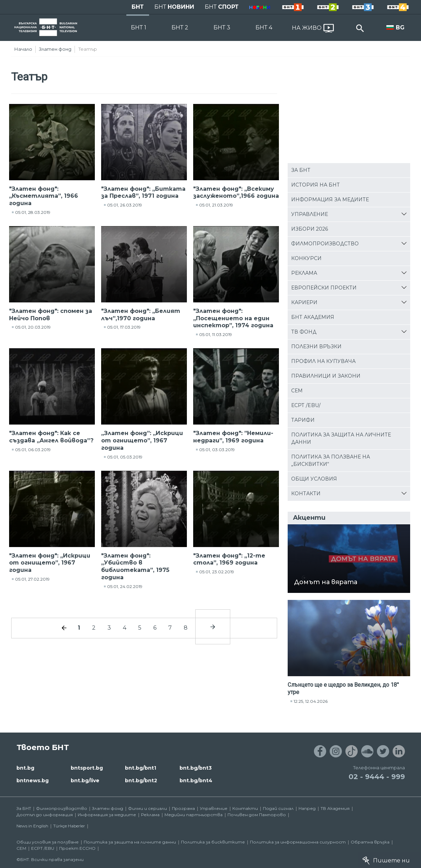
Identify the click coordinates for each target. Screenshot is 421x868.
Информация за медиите (330, 199)
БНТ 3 (222, 27)
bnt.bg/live (85, 780)
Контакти (306, 493)
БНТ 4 (264, 27)
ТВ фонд (304, 332)
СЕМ (297, 391)
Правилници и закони (326, 376)
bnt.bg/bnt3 (196, 768)
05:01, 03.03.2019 (217, 450)
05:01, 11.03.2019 (216, 334)
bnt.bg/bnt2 (141, 780)
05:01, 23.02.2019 (217, 572)
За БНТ (301, 170)
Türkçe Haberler (69, 826)
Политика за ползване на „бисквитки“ (331, 460)
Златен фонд (55, 49)
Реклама (304, 273)
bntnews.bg (33, 780)
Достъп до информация (45, 815)
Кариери (304, 302)
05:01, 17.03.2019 (124, 327)
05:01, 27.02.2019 (32, 579)
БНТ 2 (180, 27)
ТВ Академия (335, 808)
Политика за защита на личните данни (341, 438)
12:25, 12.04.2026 (311, 701)
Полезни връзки (316, 346)
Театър (88, 49)
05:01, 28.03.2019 (33, 212)
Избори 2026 (310, 229)
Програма (183, 808)
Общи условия (314, 479)
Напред (307, 808)
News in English (32, 826)
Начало (23, 49)
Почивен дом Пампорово (257, 815)
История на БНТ (315, 185)
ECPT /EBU (43, 848)
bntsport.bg (87, 768)
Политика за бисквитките (213, 842)
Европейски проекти (324, 288)
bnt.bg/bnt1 (141, 768)
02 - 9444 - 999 (377, 777)
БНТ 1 (139, 27)
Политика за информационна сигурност (298, 842)
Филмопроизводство (325, 244)
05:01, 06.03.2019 (33, 450)
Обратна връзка (370, 842)
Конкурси (306, 258)
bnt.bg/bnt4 (196, 780)
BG (400, 27)
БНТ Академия (313, 317)
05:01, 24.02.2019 (125, 586)
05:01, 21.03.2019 (216, 205)
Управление (310, 214)
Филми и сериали (148, 808)
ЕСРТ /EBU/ (306, 405)
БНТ (138, 7)
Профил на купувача (323, 361)
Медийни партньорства (194, 815)
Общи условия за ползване (48, 842)
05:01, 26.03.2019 (125, 205)
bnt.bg (25, 768)
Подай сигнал (278, 808)
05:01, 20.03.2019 (33, 327)
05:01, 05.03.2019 (125, 457)
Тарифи (303, 420)
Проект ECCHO (77, 848)
